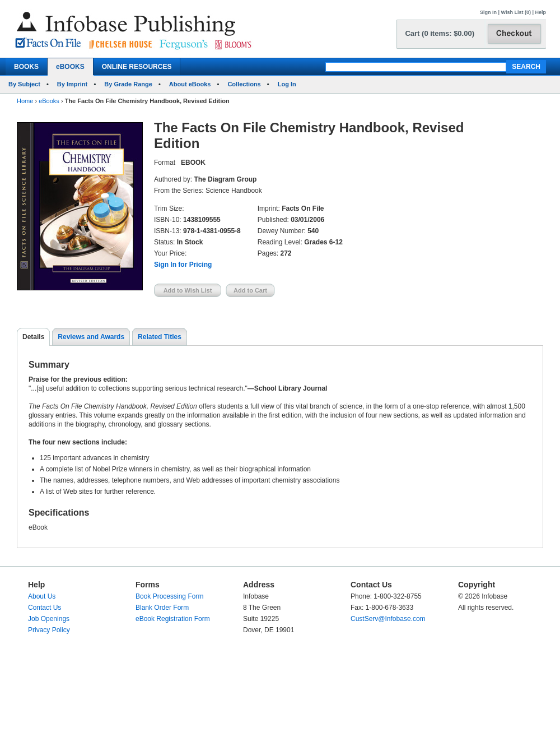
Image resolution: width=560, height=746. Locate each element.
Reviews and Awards (91, 337)
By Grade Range (128, 84)
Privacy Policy (49, 630)
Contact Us (45, 608)
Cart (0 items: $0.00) (440, 33)
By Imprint (72, 84)
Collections (244, 84)
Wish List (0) (516, 12)
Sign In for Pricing (183, 265)
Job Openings (49, 619)
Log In (287, 84)
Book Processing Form (169, 596)
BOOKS (26, 67)
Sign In (488, 12)
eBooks (49, 101)
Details (33, 337)
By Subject (24, 84)
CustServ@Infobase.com (388, 619)
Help (540, 12)
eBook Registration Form (173, 619)
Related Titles (160, 337)
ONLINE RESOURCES (137, 67)
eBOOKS (70, 67)
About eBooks (190, 84)
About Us (42, 596)
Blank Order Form (162, 608)
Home (25, 101)
